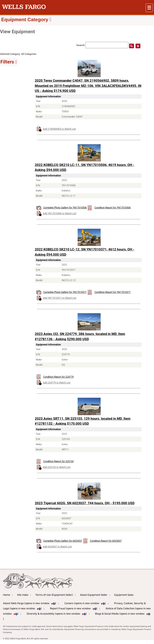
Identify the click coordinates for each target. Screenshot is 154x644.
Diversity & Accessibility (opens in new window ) (57, 614)
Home (7, 595)
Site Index (23, 595)
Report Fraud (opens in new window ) (74, 608)
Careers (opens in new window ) (85, 603)
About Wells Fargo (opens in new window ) (30, 603)
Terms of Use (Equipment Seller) (54, 595)
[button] (149, 8)
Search (80, 45)
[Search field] (107, 45)
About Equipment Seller (94, 595)
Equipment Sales (124, 595)
